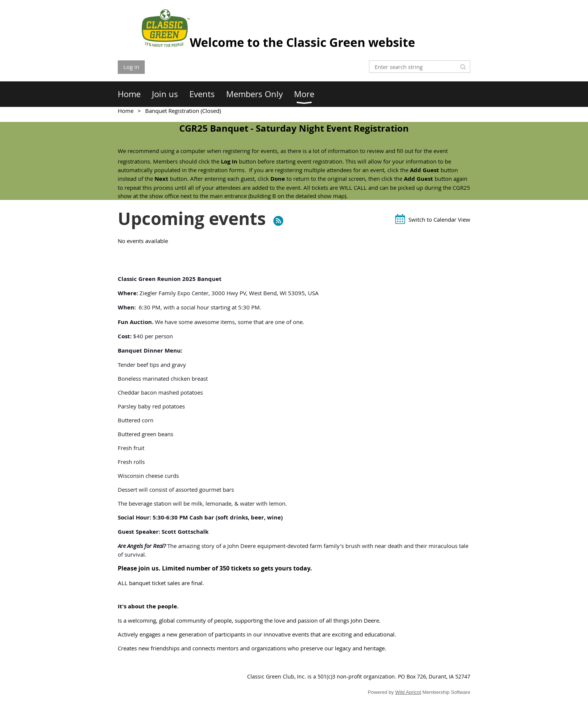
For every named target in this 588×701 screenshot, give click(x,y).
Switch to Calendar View (439, 219)
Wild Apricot (408, 692)
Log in (131, 67)
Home (126, 111)
